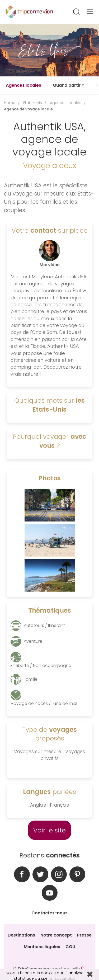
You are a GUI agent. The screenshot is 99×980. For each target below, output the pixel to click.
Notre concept (56, 935)
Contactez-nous (49, 913)
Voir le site (49, 830)
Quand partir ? (69, 85)
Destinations (21, 935)
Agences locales (23, 85)
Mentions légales (42, 947)
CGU (70, 947)
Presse (84, 935)
